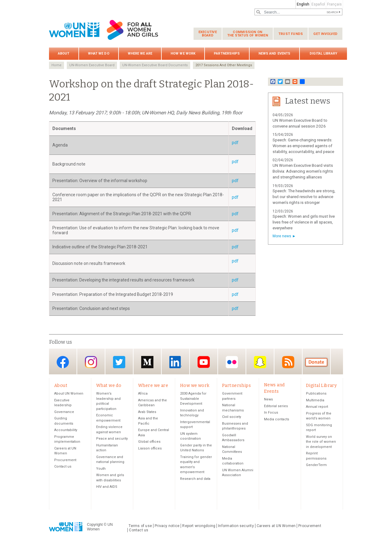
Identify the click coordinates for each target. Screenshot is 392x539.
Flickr (232, 362)
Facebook (63, 362)
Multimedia (315, 401)
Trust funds (291, 34)
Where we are (140, 54)
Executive (208, 34)
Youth (101, 469)
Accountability (66, 430)
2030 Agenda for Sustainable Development (193, 399)
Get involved (325, 34)
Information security (236, 526)
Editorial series (276, 406)
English (303, 4)
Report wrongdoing (199, 526)
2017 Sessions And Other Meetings (224, 65)
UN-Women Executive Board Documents (155, 65)
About (64, 54)
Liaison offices (150, 449)
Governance (64, 412)
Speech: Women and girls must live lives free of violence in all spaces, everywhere (304, 222)
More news (282, 236)
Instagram (91, 362)
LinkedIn (175, 362)
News (268, 400)
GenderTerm (316, 465)
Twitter (119, 362)
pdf (235, 143)
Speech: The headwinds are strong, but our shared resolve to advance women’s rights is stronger (304, 197)
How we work (183, 54)
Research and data (195, 479)
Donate (316, 362)
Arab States (147, 412)
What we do (99, 54)
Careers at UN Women (276, 526)
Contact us (63, 467)
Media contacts (277, 420)
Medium (147, 362)
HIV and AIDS (107, 487)
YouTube (204, 362)
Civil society (232, 417)
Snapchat (260, 362)
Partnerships (227, 54)
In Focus (271, 413)
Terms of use (140, 526)
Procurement (65, 460)
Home (57, 65)
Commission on (248, 34)
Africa (143, 394)
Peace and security (112, 439)
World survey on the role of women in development (321, 442)
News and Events (275, 54)
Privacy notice (167, 526)
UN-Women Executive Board (92, 65)
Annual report (317, 407)
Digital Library (323, 54)
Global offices (149, 442)
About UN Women (69, 394)
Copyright (95, 525)
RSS (288, 362)
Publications (316, 394)
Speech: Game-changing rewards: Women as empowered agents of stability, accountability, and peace (303, 146)
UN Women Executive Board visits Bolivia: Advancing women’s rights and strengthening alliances (303, 171)
